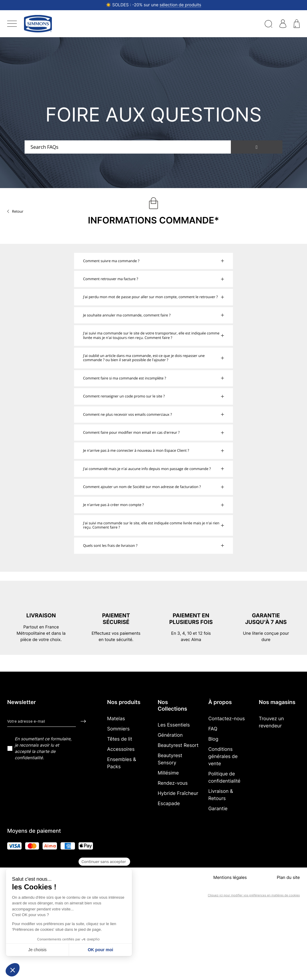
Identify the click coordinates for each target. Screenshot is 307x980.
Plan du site (288, 878)
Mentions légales (230, 878)
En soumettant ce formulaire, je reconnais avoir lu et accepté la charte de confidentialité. (43, 748)
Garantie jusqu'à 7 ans (266, 619)
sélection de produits (180, 5)
